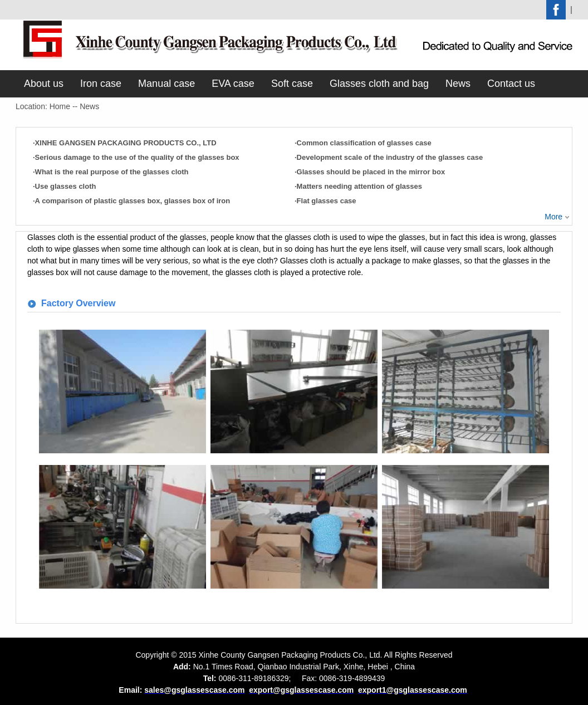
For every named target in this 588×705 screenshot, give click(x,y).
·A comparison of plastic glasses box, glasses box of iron (131, 201)
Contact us (511, 84)
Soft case (292, 84)
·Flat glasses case (325, 201)
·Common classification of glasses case (363, 143)
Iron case (101, 84)
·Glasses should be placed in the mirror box (370, 172)
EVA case (233, 84)
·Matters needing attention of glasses (358, 186)
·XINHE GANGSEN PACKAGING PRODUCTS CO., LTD (125, 143)
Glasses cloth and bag (379, 84)
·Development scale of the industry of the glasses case (389, 157)
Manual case (166, 84)
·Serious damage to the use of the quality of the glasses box (136, 157)
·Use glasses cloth (64, 186)
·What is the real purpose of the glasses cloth (111, 172)
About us (44, 84)
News (458, 84)
